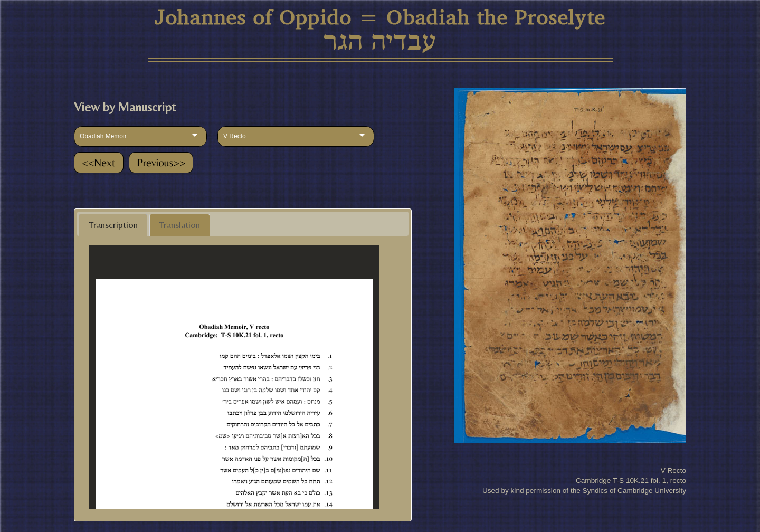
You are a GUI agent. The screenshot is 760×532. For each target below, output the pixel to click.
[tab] (113, 225)
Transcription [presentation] (113, 225)
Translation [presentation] (179, 225)
